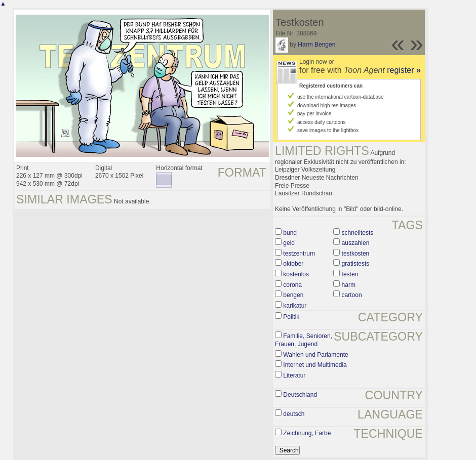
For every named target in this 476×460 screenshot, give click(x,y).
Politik (291, 317)
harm (349, 285)
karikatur (295, 306)
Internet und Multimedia (315, 365)
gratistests (356, 264)
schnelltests (358, 233)
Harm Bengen (316, 45)
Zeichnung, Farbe (307, 433)
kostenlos (296, 274)
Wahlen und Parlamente (315, 355)
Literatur (294, 375)
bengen (293, 295)
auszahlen (356, 243)
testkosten (356, 254)
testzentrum (299, 254)
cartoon (352, 295)
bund (290, 233)
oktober (293, 264)
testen (350, 274)
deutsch (294, 414)
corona (292, 285)
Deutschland (300, 395)
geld (289, 243)
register (404, 70)
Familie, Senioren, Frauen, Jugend (304, 340)
